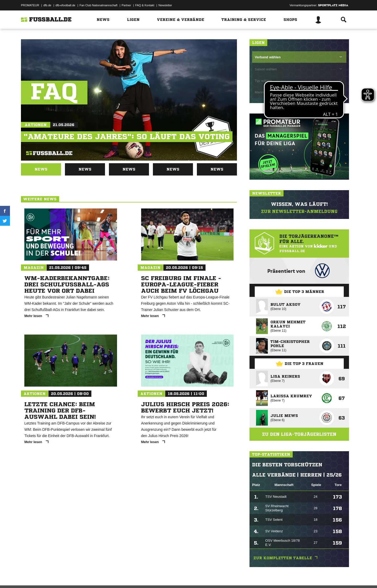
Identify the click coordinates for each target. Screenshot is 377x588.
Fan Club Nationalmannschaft (99, 5)
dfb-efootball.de (65, 5)
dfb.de (47, 5)
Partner (126, 5)
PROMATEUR (30, 5)
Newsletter (165, 5)
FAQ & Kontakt (145, 5)
